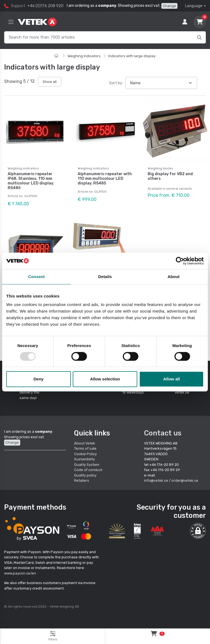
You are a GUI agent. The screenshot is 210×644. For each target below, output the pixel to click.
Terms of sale (85, 448)
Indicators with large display (132, 56)
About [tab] (174, 277)
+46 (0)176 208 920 (45, 6)
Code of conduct (88, 470)
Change (169, 6)
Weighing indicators (84, 56)
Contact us (163, 433)
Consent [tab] (37, 277)
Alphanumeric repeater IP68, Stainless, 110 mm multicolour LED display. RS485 (31, 181)
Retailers (82, 480)
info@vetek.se (156, 480)
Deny (38, 379)
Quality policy (85, 475)
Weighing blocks (160, 168)
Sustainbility (85, 459)
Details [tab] (105, 277)
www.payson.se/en (20, 573)
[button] (198, 531)
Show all (50, 82)
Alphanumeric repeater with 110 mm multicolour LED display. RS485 (105, 179)
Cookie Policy (85, 454)
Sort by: (116, 83)
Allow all (172, 379)
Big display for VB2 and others (170, 176)
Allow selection (105, 379)
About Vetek (85, 443)
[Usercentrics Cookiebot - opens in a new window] (180, 261)
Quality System (87, 465)
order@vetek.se (185, 480)
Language (194, 6)
